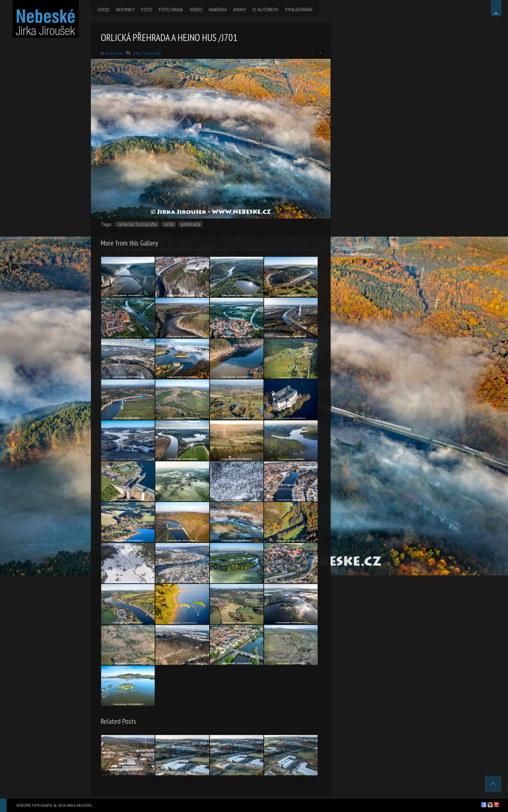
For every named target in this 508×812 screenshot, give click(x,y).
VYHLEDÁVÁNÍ (299, 10)
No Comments (149, 53)
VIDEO (196, 10)
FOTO (147, 10)
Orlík (169, 224)
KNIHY (240, 10)
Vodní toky (115, 53)
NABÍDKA (218, 10)
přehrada (191, 224)
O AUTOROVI (265, 10)
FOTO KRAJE (171, 10)
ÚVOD (103, 10)
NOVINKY (125, 10)
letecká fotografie (137, 224)
